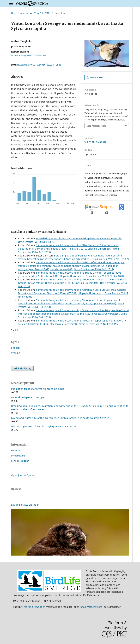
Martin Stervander (34, 607)
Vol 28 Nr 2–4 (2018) (40, 13)
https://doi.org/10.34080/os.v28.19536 (39, 65)
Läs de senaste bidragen (25, 505)
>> (19, 330)
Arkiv (23, 13)
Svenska (16, 353)
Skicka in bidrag (22, 368)
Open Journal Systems (24, 475)
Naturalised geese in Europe (28, 397)
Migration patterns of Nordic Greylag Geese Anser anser (44, 426)
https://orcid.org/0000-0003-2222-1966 (28, 55)
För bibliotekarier (20, 461)
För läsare (16, 450)
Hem (14, 13)
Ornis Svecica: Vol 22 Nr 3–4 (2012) (105, 276)
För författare (18, 456)
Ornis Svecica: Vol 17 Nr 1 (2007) (110, 259)
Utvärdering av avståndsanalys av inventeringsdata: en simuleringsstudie (79, 238)
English (15, 348)
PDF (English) (96, 78)
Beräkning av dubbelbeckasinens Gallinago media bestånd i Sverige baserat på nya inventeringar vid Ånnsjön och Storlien (71, 257)
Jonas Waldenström (91, 607)
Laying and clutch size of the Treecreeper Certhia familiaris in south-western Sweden (60, 418)
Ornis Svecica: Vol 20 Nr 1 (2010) (37, 242)
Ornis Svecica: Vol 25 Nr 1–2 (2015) (94, 269)
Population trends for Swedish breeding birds (38, 389)
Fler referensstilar (96, 126)
